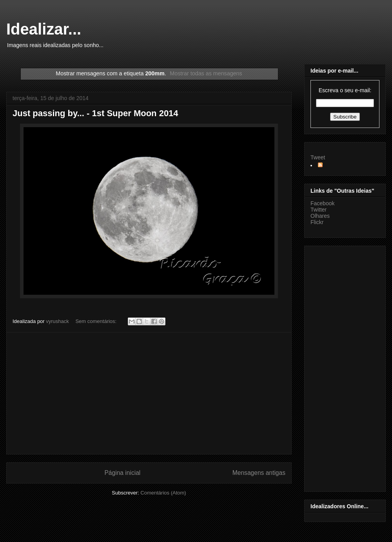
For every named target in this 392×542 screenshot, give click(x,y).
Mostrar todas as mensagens (206, 73)
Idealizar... (44, 29)
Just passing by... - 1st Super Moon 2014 (95, 113)
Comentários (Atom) (163, 493)
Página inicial (122, 473)
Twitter (318, 210)
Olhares (320, 216)
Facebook (322, 203)
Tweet (318, 157)
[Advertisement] (149, 393)
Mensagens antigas (259, 473)
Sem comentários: (96, 321)
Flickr (317, 222)
